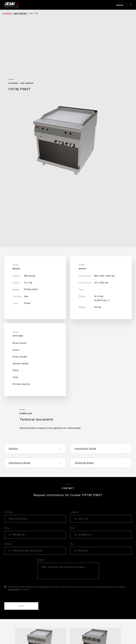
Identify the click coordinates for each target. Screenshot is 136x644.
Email (73, 528)
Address (8, 544)
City (72, 544)
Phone (7, 528)
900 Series (20, 13)
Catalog (13, 449)
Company (74, 512)
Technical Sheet (84, 463)
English (120, 5)
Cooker (7, 13)
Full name (9, 512)
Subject (41, 560)
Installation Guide (85, 449)
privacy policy (14, 589)
